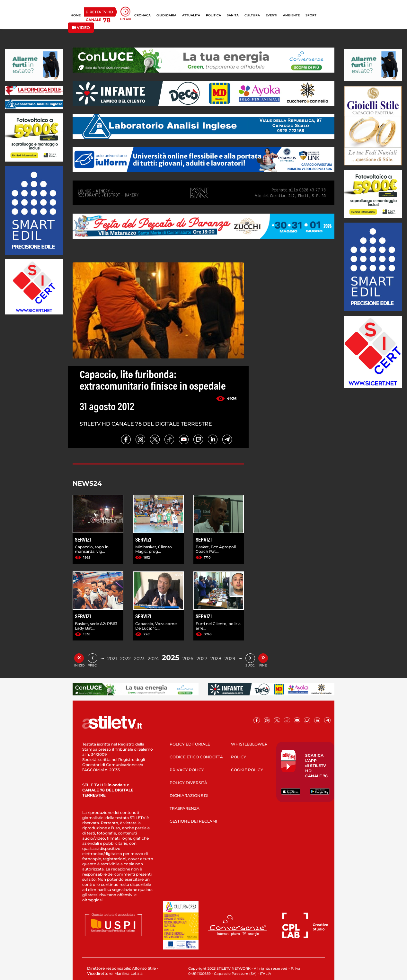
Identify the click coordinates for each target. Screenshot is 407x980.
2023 (139, 658)
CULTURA (252, 15)
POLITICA (213, 15)
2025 (171, 658)
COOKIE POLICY (247, 770)
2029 (230, 658)
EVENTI (271, 15)
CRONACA (142, 15)
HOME (76, 15)
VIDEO (81, 27)
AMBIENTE (291, 15)
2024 (153, 658)
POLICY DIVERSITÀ (188, 783)
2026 (188, 658)
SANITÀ (233, 15)
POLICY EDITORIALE (190, 744)
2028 (216, 658)
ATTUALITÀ (191, 15)
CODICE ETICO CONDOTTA (196, 757)
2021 (112, 658)
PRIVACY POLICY (187, 770)
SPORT (311, 15)
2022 (125, 658)
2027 (202, 658)
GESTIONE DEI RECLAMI (193, 821)
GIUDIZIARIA (166, 15)
